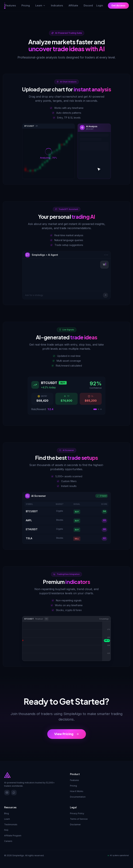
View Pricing (67, 734)
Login (100, 5)
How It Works (77, 791)
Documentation (78, 797)
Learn (40, 5)
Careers (8, 841)
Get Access (118, 5)
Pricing (73, 786)
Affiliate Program (13, 836)
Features (74, 780)
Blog (6, 813)
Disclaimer (75, 824)
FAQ (6, 830)
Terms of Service (79, 819)
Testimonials (11, 824)
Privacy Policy (77, 813)
